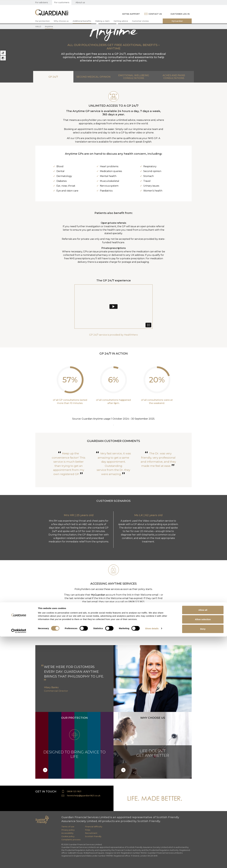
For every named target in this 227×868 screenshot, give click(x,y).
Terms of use (68, 827)
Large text (3, 53)
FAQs (88, 830)
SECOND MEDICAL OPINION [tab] (93, 77)
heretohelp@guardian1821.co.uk (84, 796)
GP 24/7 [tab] (53, 77)
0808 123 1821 (74, 791)
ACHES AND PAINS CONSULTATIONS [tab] (174, 77)
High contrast (3, 58)
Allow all (203, 841)
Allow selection (203, 851)
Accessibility (67, 833)
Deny (203, 860)
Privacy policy (68, 830)
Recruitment (91, 833)
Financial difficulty (94, 827)
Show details (152, 860)
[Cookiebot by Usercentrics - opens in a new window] (19, 862)
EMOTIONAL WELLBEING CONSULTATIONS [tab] (134, 77)
